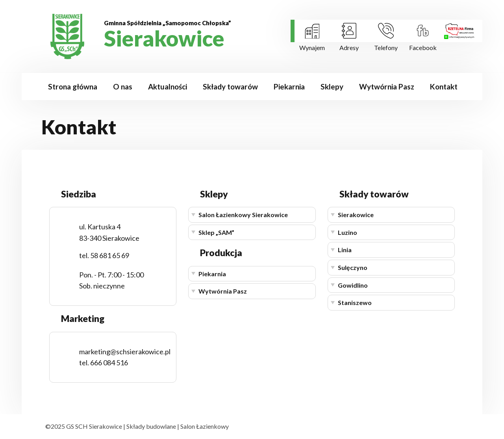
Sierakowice (356, 215)
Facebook (423, 47)
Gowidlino (353, 285)
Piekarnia (289, 86)
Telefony (386, 47)
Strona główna (73, 86)
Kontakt (444, 86)
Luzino (347, 232)
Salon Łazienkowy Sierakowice (243, 215)
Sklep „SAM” (216, 232)
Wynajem (312, 47)
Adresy (349, 47)
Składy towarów (230, 86)
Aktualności (168, 86)
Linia (345, 250)
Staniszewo (355, 302)
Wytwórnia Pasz (387, 86)
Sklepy (332, 86)
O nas (123, 86)
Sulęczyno (353, 267)
